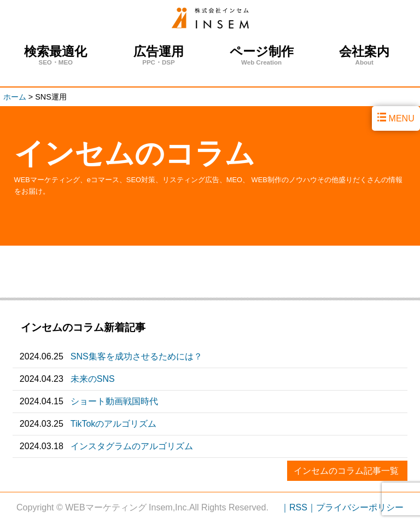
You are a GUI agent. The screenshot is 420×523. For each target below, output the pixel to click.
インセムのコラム (135, 153)
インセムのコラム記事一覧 (346, 471)
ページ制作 (261, 56)
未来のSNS (93, 379)
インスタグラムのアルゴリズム (132, 446)
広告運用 (159, 56)
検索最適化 (56, 56)
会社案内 (364, 56)
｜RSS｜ (298, 507)
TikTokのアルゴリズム (114, 424)
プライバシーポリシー (360, 507)
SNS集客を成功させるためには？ (136, 356)
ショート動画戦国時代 (114, 401)
